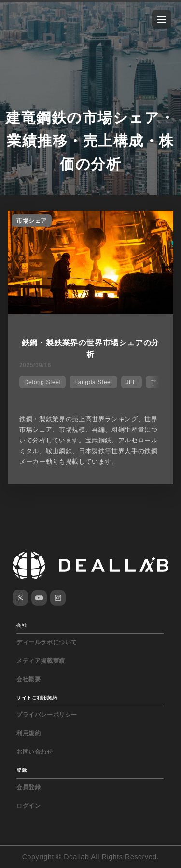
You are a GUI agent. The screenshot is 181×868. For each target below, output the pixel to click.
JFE (132, 382)
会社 (21, 625)
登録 (21, 770)
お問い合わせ (35, 752)
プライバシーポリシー (47, 715)
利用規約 (28, 733)
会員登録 (28, 787)
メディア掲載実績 (41, 661)
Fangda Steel (93, 382)
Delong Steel (42, 382)
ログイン (28, 806)
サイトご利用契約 (37, 698)
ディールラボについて (47, 642)
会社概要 (28, 679)
